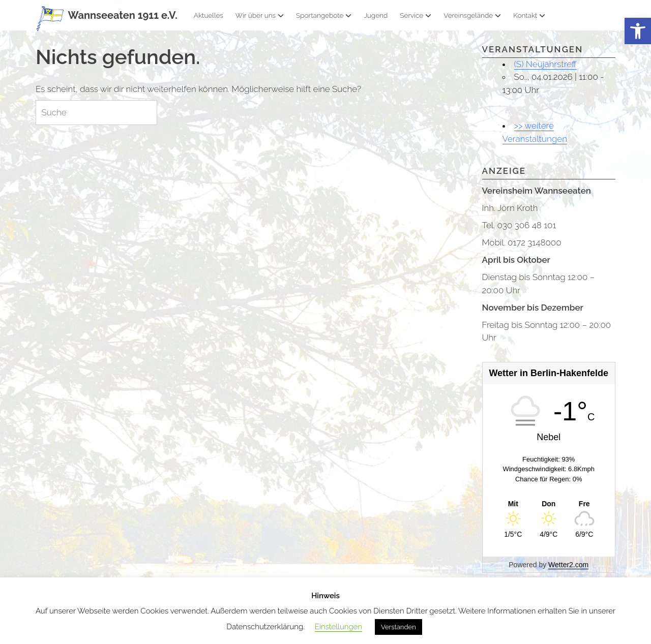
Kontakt (529, 15)
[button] (638, 31)
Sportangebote (324, 15)
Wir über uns (260, 15)
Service (416, 15)
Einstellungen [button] (338, 627)
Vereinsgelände (472, 15)
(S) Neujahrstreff (545, 64)
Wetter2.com (568, 565)
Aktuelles (209, 15)
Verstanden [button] (398, 627)
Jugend (376, 15)
